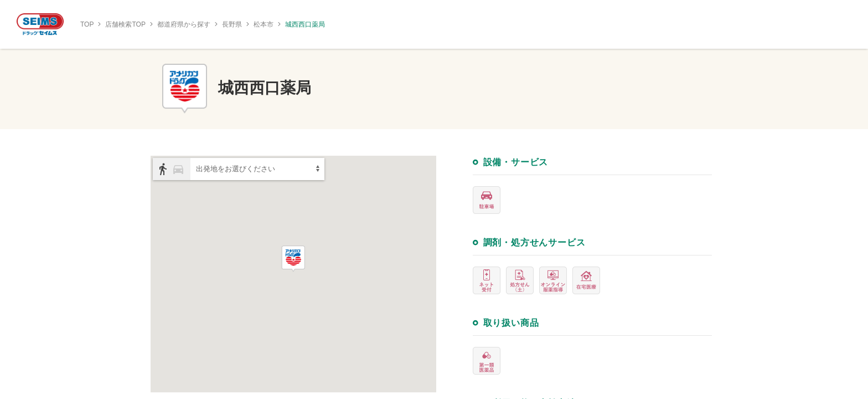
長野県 (232, 24)
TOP (87, 24)
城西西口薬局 (305, 24)
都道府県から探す (184, 24)
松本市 (263, 24)
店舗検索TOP (125, 24)
